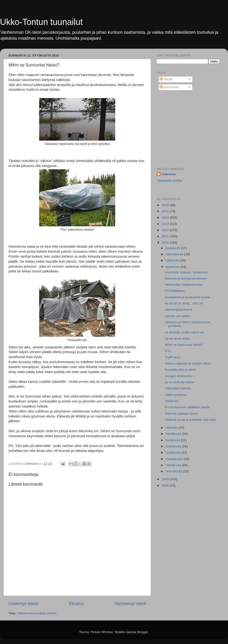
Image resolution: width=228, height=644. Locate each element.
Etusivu (76, 604)
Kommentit (169, 87)
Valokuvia (172, 401)
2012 (166, 230)
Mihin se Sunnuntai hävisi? (184, 345)
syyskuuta (173, 267)
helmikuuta (174, 465)
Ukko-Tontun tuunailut (41, 22)
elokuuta (172, 428)
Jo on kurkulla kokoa (179, 382)
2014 (166, 217)
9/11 (168, 351)
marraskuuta (175, 254)
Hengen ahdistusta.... (180, 376)
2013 (166, 224)
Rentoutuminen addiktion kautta (187, 407)
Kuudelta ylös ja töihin (180, 370)
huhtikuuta (173, 452)
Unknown (169, 174)
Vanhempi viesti (130, 604)
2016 (166, 205)
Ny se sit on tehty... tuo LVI (184, 303)
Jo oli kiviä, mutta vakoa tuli (184, 332)
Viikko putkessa (176, 395)
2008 (166, 485)
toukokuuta (174, 446)
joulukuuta (173, 248)
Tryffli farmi (173, 357)
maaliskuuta (175, 459)
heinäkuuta (174, 434)
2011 (166, 236)
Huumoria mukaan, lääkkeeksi (186, 272)
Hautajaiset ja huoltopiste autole (188, 297)
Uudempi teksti (23, 604)
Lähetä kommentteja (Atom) (37, 613)
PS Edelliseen (175, 291)
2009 (166, 479)
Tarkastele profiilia (170, 181)
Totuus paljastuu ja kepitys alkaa (188, 363)
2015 (166, 211)
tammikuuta (174, 471)
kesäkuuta (173, 440)
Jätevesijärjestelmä (178, 310)
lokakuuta (173, 260)
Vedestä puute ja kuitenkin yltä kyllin (190, 420)
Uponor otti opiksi (177, 316)
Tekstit (166, 79)
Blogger (143, 632)
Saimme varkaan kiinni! (181, 414)
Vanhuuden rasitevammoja (184, 285)
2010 (166, 243)
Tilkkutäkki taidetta (178, 388)
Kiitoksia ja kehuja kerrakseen (186, 278)
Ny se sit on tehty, (177, 339)
